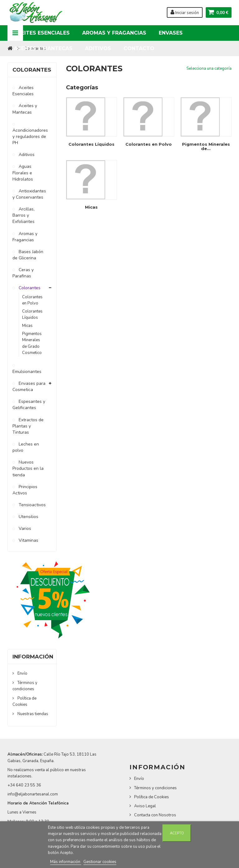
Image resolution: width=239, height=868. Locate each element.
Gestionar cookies (100, 862)
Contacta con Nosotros (155, 815)
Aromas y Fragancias (114, 33)
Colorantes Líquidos (32, 314)
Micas (27, 326)
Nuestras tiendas (32, 714)
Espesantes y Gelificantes (29, 405)
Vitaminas (28, 540)
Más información (66, 862)
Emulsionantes (27, 372)
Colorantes (29, 288)
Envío (22, 673)
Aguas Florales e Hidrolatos (23, 173)
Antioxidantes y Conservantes (29, 194)
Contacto (139, 48)
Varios (24, 528)
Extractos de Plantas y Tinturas (28, 426)
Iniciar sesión (185, 12)
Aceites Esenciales (42, 33)
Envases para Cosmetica (29, 387)
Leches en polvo (26, 447)
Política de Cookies (24, 701)
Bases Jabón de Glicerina (28, 255)
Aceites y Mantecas (43, 48)
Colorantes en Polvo (32, 300)
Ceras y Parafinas (23, 273)
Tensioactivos (32, 505)
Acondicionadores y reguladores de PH (30, 137)
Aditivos (98, 48)
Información (33, 657)
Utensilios (28, 517)
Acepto (177, 833)
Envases (171, 33)
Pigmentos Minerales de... (206, 146)
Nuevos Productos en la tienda (28, 468)
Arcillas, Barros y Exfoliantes (23, 215)
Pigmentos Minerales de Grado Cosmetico (32, 343)
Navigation (15, 33)
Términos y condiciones (155, 788)
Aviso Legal (145, 806)
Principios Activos (25, 490)
